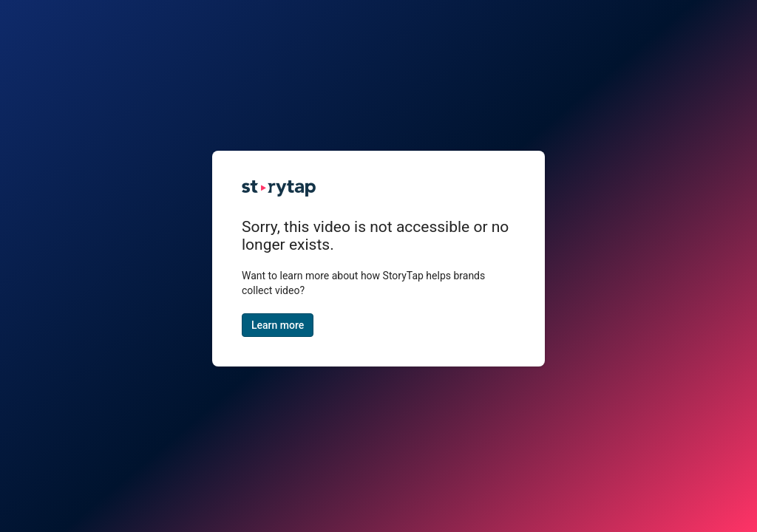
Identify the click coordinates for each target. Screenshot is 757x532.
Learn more (278, 325)
